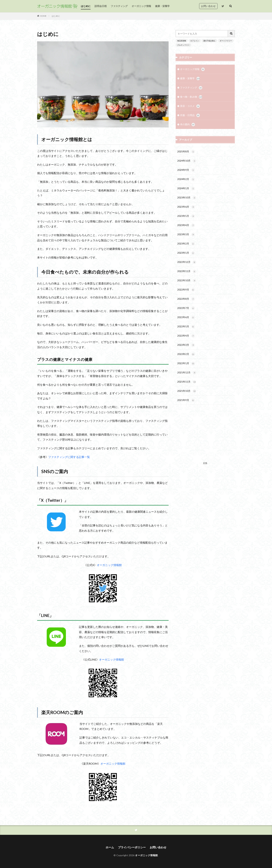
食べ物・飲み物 (191, 97)
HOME (43, 16)
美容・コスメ (190, 106)
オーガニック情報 (141, 6)
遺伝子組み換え (209, 41)
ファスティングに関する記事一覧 (69, 457)
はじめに (86, 6)
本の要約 (188, 125)
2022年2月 (186, 354)
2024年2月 (186, 179)
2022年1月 (186, 363)
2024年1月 (186, 189)
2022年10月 (187, 281)
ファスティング (119, 6)
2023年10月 (187, 198)
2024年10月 (187, 161)
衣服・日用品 (190, 115)
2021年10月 (187, 391)
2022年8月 (186, 299)
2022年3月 (186, 345)
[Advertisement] (205, 436)
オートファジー (226, 41)
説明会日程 (101, 6)
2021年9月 (186, 400)
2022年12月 (187, 262)
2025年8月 (186, 152)
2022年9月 (186, 290)
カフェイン (195, 41)
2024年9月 (186, 170)
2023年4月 (186, 225)
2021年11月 (187, 382)
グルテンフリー (183, 45)
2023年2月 (186, 244)
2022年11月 (187, 271)
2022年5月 (186, 327)
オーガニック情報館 (109, 565)
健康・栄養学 (162, 6)
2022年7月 (186, 308)
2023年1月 (186, 253)
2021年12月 (187, 373)
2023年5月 (186, 216)
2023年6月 (186, 207)
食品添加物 (182, 41)
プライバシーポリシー (132, 847)
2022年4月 (186, 336)
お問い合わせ (208, 6)
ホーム (110, 847)
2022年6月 (186, 317)
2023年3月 (186, 235)
